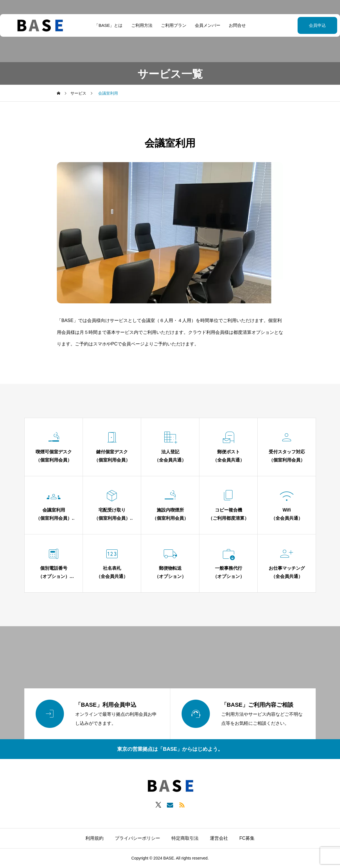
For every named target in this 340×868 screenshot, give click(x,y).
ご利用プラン (174, 25)
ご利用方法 (142, 25)
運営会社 (219, 838)
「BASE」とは (108, 25)
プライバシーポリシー (137, 838)
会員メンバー (208, 25)
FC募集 (247, 838)
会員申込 (303, 25)
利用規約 (94, 838)
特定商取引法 (185, 838)
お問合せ (237, 25)
